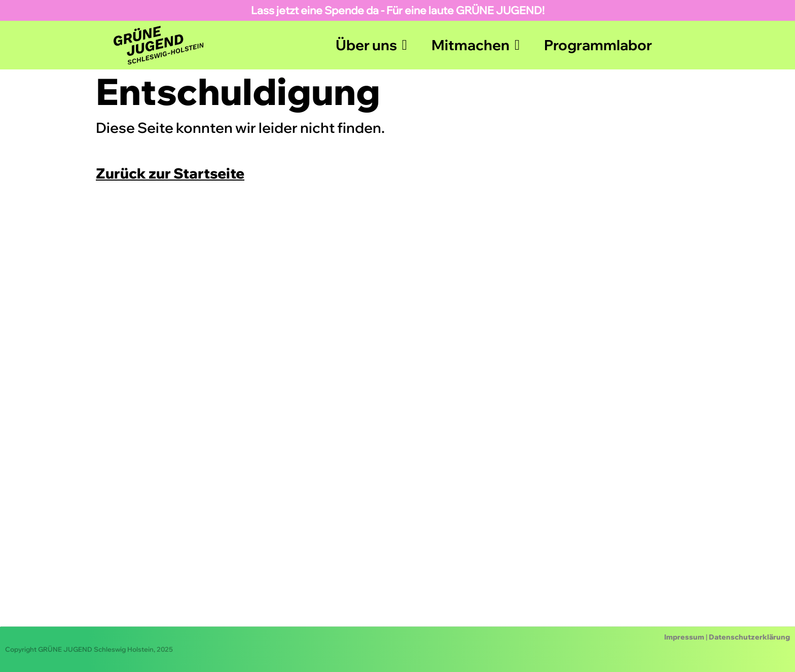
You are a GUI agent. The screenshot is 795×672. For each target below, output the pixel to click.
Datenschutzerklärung (749, 637)
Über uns (371, 45)
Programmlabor (598, 45)
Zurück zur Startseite (170, 173)
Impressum (684, 637)
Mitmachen (476, 45)
